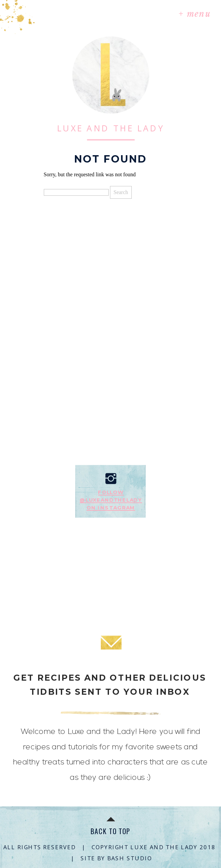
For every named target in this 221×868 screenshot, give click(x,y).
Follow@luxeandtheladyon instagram (111, 500)
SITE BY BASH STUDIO (116, 858)
